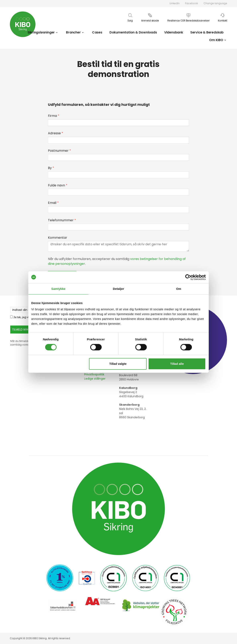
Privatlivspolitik (94, 374)
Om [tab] (179, 289)
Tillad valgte (118, 364)
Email (53, 203)
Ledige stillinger (95, 379)
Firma (54, 116)
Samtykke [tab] (58, 289)
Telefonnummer (62, 220)
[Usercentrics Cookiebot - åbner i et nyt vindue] (188, 277)
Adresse (56, 133)
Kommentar (58, 238)
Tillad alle (177, 364)
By (51, 168)
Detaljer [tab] (118, 289)
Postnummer (59, 151)
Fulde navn (58, 185)
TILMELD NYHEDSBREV (26, 330)
